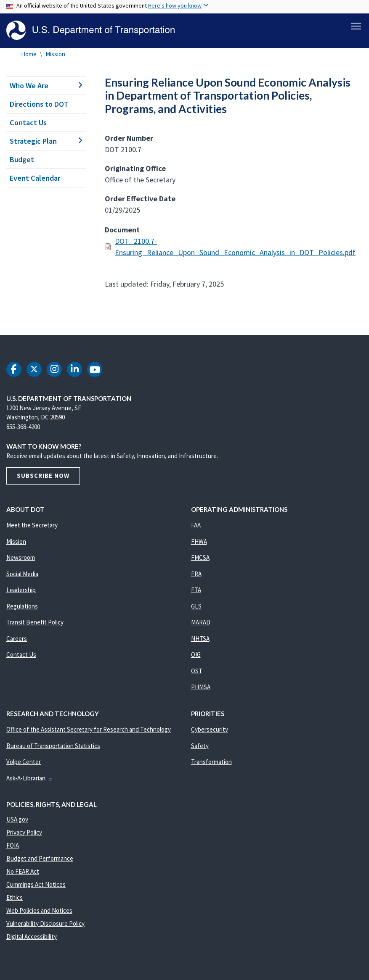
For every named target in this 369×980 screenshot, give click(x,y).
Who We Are (46, 86)
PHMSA (201, 687)
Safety (200, 746)
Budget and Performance (40, 858)
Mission (55, 54)
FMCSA (200, 557)
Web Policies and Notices (39, 910)
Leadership (21, 590)
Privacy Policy (24, 832)
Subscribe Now (43, 476)
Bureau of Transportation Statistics (53, 746)
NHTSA (200, 639)
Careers (17, 639)
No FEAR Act (23, 871)
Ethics (15, 897)
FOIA (13, 845)
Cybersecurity (210, 729)
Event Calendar (35, 178)
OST (197, 671)
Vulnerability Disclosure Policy (45, 923)
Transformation (211, 762)
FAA (196, 525)
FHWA (199, 541)
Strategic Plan (46, 141)
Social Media (22, 574)
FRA (196, 574)
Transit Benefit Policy (35, 622)
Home (29, 54)
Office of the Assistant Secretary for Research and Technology (89, 729)
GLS (196, 606)
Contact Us (28, 122)
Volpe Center (24, 762)
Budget (22, 159)
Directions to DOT (39, 104)
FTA (196, 590)
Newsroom (21, 557)
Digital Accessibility (32, 937)
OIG (196, 655)
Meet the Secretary (32, 525)
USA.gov (17, 819)
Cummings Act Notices (36, 884)
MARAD (201, 622)
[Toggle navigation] (356, 26)
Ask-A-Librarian (30, 778)
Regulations (22, 606)
